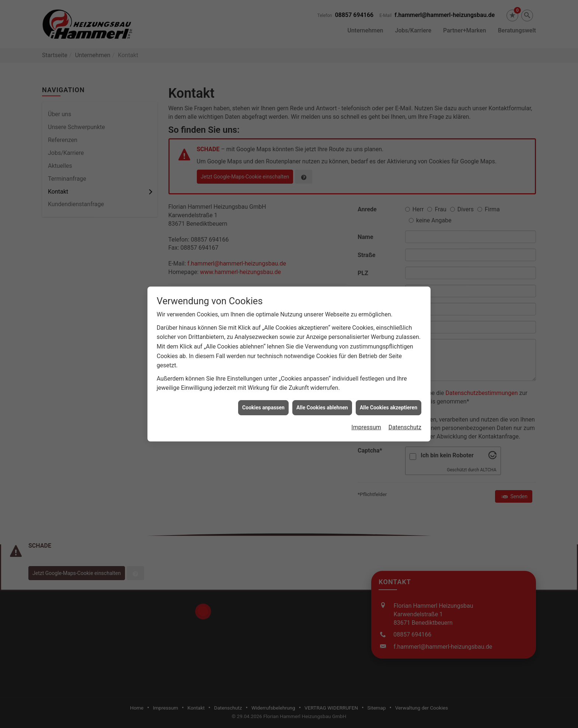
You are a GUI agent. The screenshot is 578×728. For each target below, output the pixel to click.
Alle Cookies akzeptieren (389, 395)
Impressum (366, 415)
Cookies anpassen (263, 395)
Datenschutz (405, 415)
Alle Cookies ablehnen (322, 395)
